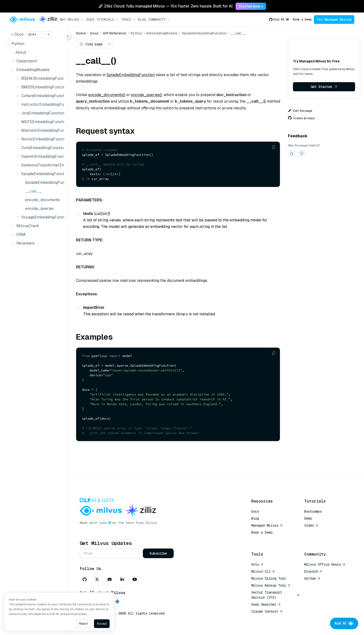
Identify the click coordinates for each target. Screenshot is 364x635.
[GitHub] (85, 579)
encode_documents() (107, 95)
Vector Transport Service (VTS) (275, 595)
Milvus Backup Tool (271, 585)
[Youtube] (135, 579)
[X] (97, 579)
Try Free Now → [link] (251, 6)
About (21, 52)
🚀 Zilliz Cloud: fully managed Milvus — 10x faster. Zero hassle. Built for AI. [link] (166, 6)
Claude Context (267, 611)
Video (311, 525)
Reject (83, 624)
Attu (257, 564)
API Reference (115, 33)
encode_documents (43, 200)
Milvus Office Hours (325, 564)
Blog (142, 20)
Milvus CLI (263, 571)
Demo (308, 518)
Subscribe (158, 553)
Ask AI (344, 623)
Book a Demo (302, 20)
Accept (102, 624)
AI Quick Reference (269, 539)
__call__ (33, 191)
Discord (313, 571)
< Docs (17, 34)
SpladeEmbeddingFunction (44, 182)
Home (81, 33)
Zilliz (151, 523)
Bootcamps (313, 511)
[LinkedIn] (122, 579)
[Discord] (110, 579)
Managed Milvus (267, 525)
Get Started (324, 87)
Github (312, 578)
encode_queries (39, 208)
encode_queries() (146, 95)
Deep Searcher (266, 604)
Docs (90, 20)
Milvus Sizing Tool (269, 578)
